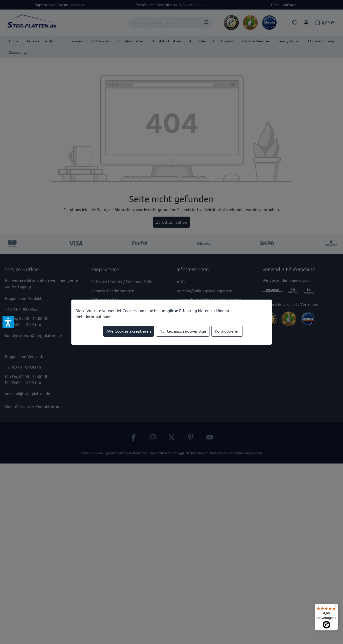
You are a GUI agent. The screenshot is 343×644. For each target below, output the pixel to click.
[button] (8, 322)
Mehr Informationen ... (95, 317)
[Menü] (335, 607)
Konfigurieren (227, 331)
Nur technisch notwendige (183, 331)
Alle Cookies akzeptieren (129, 331)
